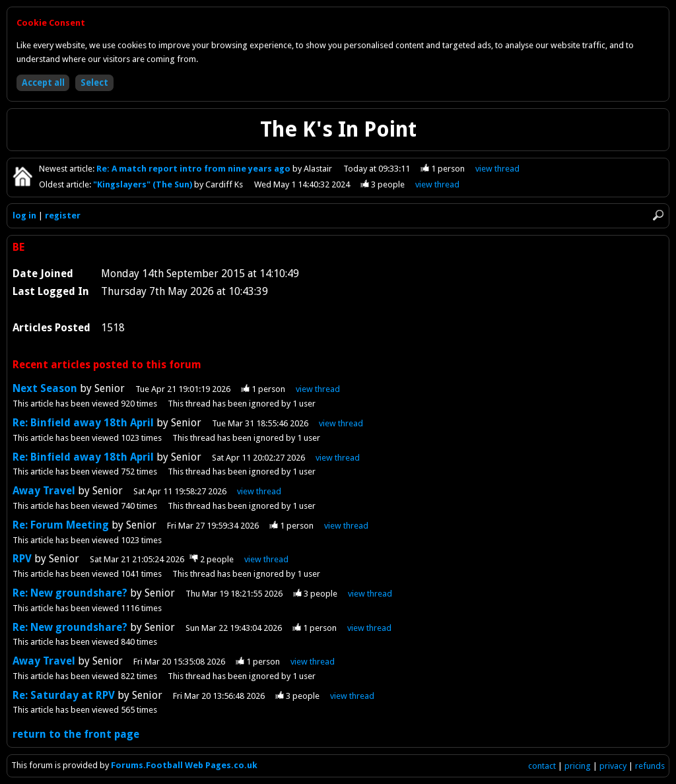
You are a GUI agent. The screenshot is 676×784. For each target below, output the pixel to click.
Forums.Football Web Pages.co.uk (184, 765)
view (497, 169)
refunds (650, 766)
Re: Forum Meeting (61, 525)
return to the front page (76, 734)
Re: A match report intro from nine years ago (194, 169)
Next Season (45, 388)
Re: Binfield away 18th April (83, 423)
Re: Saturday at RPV (64, 695)
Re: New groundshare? (70, 593)
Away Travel (44, 491)
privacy (613, 766)
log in (24, 215)
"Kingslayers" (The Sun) (144, 184)
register (63, 215)
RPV (23, 559)
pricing (578, 766)
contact (542, 766)
